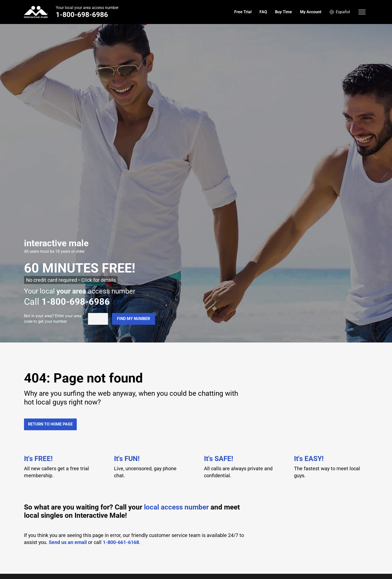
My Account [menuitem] (311, 12)
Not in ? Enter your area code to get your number (53, 319)
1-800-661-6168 (121, 542)
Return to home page (50, 424)
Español (340, 12)
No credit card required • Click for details (71, 280)
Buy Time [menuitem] (283, 12)
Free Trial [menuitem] (243, 12)
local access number (176, 507)
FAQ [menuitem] (263, 12)
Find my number (133, 319)
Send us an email (68, 542)
